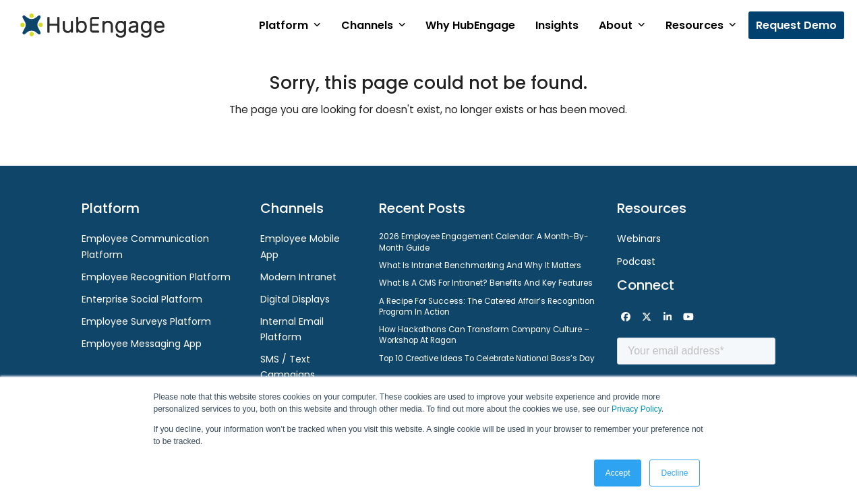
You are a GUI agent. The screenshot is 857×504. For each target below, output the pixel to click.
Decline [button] (674, 473)
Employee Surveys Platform (146, 321)
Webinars (639, 239)
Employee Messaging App (142, 344)
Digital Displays (295, 299)
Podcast (636, 261)
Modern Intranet (298, 277)
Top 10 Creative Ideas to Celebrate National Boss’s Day (487, 358)
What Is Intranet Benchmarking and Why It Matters (480, 265)
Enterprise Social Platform (142, 299)
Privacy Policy (637, 409)
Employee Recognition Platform (156, 277)
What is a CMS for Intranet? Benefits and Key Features (486, 283)
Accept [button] (618, 473)
